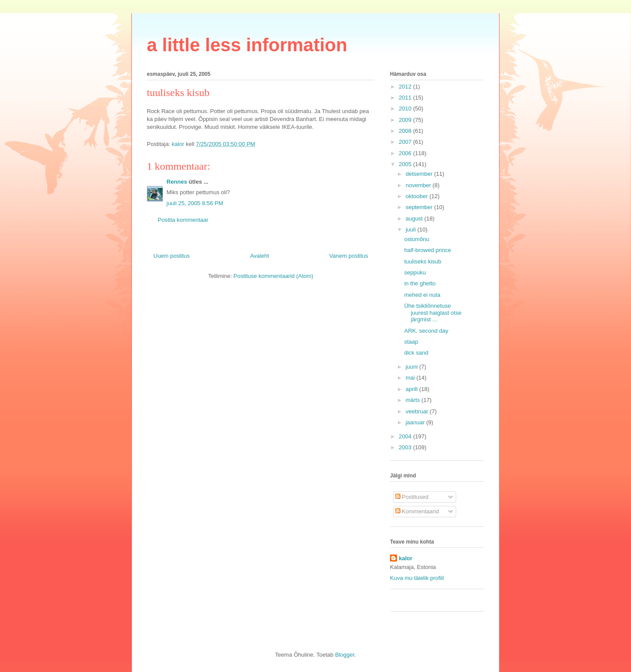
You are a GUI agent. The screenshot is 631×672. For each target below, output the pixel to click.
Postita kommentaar (183, 220)
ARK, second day (426, 331)
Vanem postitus (349, 256)
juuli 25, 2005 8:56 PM (195, 203)
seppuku (415, 272)
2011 (406, 98)
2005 (406, 164)
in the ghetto (420, 283)
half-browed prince (427, 250)
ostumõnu (417, 239)
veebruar (418, 411)
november (419, 185)
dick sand (416, 353)
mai (411, 378)
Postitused (412, 497)
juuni (413, 367)
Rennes (177, 182)
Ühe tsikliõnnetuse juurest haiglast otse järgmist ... (433, 313)
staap (411, 342)
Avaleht (260, 256)
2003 (406, 447)
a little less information (247, 45)
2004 (406, 436)
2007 (406, 142)
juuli (412, 229)
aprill (413, 389)
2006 (406, 153)
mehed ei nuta (422, 295)
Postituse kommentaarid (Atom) (273, 276)
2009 (406, 120)
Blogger (345, 655)
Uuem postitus (172, 256)
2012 (406, 87)
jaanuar (416, 422)
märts (414, 400)
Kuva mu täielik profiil (417, 578)
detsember (420, 174)
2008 (406, 131)
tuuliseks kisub (423, 261)
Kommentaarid (417, 511)
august (415, 219)
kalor (406, 558)
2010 (406, 108)
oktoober (418, 196)
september (420, 207)
